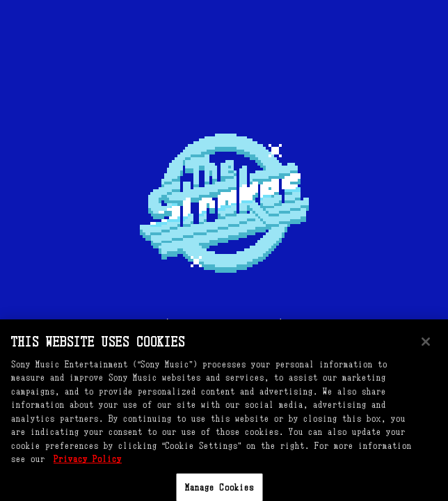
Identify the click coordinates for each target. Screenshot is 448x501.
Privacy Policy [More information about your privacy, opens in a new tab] (88, 465)
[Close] (426, 347)
